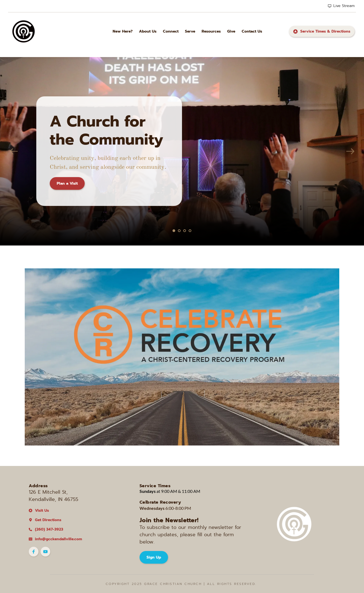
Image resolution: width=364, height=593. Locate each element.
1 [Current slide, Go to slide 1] (174, 231)
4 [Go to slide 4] (190, 231)
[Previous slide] (14, 151)
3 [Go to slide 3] (185, 231)
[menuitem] (123, 31)
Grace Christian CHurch (173, 584)
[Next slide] (350, 151)
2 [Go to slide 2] (179, 231)
